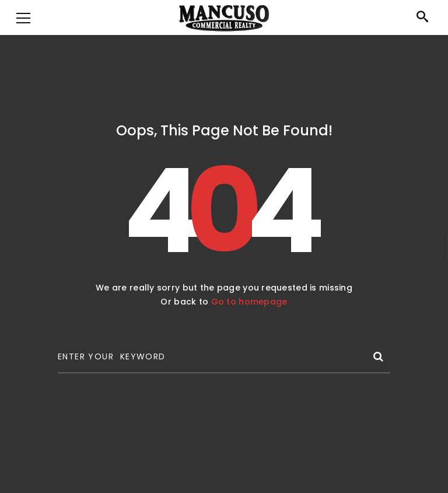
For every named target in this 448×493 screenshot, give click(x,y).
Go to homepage (249, 302)
